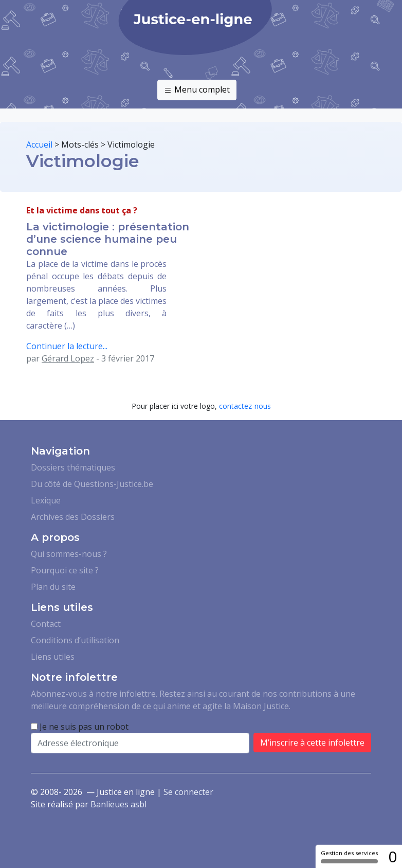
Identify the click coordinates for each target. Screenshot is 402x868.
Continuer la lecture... (67, 346)
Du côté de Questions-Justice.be (92, 484)
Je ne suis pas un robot (80, 727)
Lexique (46, 500)
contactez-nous (245, 406)
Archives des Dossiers (73, 517)
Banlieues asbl (118, 804)
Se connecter (188, 792)
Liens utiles (53, 657)
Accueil (39, 144)
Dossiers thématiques (73, 467)
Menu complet (197, 90)
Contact (46, 624)
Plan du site (53, 587)
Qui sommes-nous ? (69, 554)
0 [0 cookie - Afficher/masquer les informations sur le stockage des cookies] (392, 856)
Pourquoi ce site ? (65, 570)
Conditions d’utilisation (75, 640)
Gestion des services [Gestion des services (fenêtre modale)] (349, 856)
